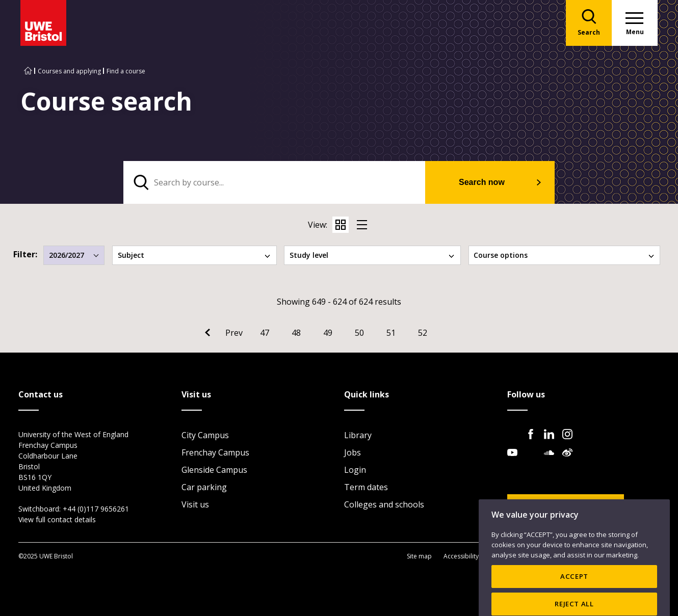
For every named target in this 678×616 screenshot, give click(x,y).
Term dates (366, 487)
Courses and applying (69, 71)
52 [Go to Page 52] (423, 333)
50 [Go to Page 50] (359, 333)
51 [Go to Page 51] (391, 333)
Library (358, 435)
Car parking (204, 487)
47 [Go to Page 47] (265, 333)
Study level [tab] (372, 255)
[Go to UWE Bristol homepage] (28, 71)
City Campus (205, 435)
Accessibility (461, 556)
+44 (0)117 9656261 (96, 509)
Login (355, 470)
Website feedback (558, 506)
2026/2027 (74, 255)
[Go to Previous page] (224, 333)
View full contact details (57, 519)
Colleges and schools (384, 504)
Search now (482, 182)
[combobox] (74, 255)
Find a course (126, 71)
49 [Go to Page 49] (328, 333)
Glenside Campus (214, 470)
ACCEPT (574, 594)
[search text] (275, 182)
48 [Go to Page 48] (296, 333)
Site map (419, 556)
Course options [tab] (564, 255)
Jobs (353, 452)
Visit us (195, 504)
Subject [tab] (194, 255)
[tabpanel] (339, 182)
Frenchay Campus (215, 452)
